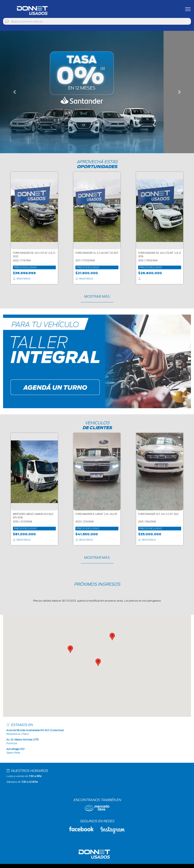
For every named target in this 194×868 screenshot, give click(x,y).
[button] (15, 92)
